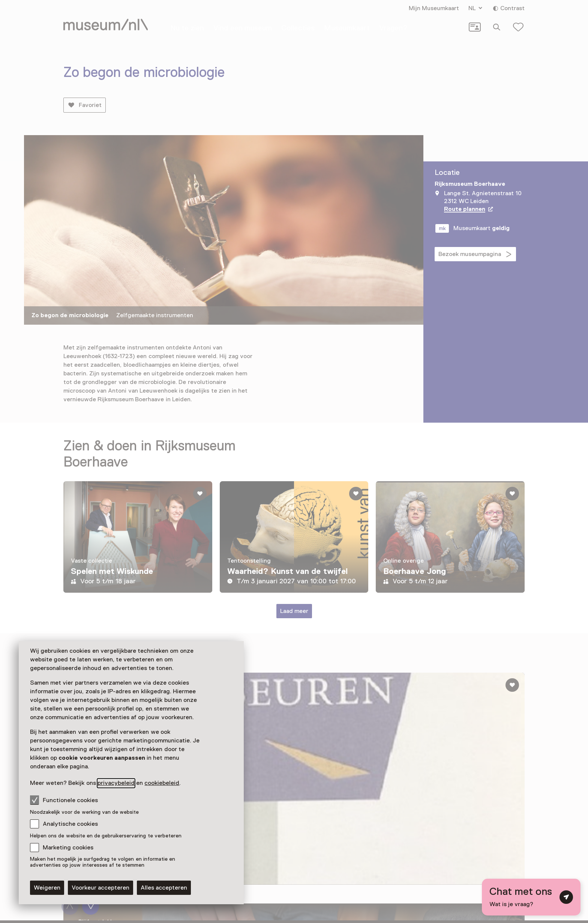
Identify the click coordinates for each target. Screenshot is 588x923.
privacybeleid (116, 783)
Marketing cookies (68, 848)
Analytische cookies (70, 824)
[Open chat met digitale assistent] (531, 897)
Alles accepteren (164, 888)
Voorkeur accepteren (100, 888)
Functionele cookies (64, 800)
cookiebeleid (162, 783)
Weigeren (47, 888)
